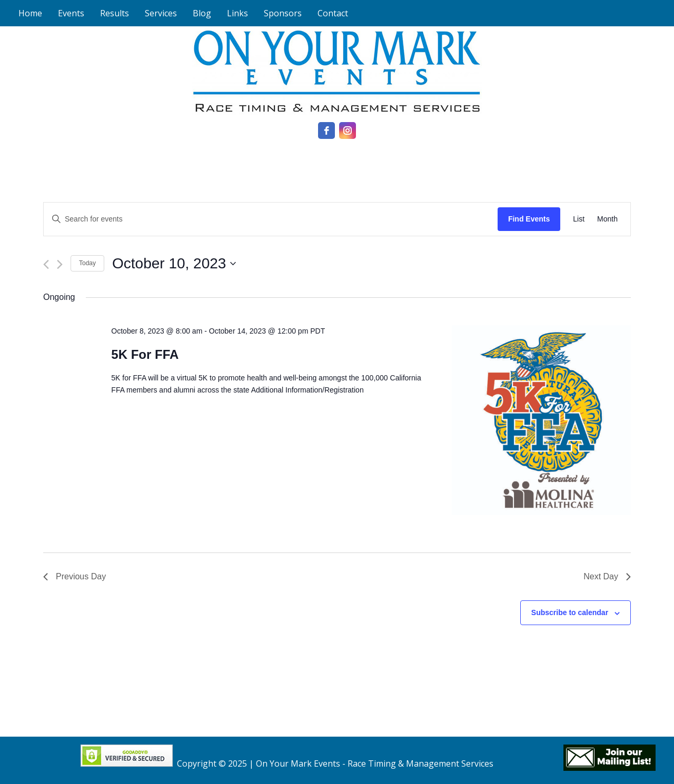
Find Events (529, 219)
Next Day (607, 576)
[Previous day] (46, 264)
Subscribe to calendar (570, 612)
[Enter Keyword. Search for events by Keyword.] (271, 219)
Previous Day (75, 576)
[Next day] (60, 264)
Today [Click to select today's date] (87, 263)
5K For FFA (145, 354)
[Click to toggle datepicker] (174, 264)
